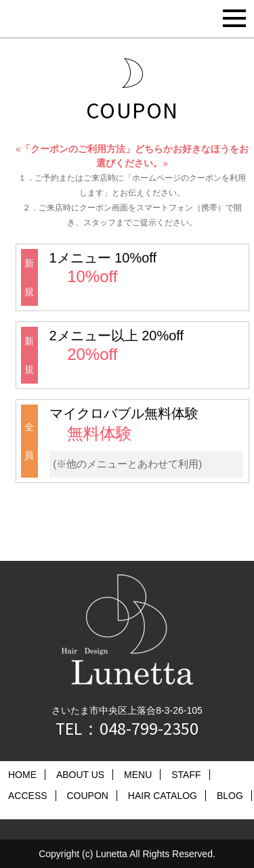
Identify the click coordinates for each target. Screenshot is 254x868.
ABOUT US (80, 775)
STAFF (186, 775)
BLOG (230, 796)
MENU (138, 775)
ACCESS (28, 796)
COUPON (87, 796)
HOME (22, 775)
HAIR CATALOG (163, 796)
